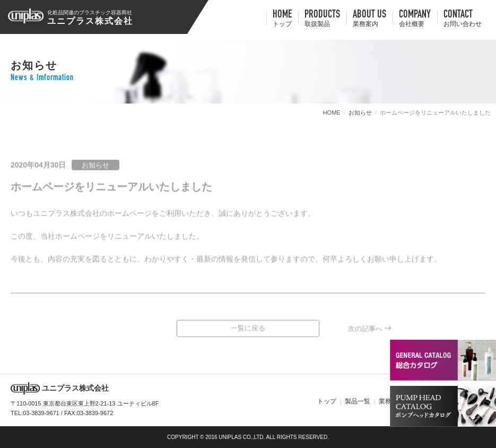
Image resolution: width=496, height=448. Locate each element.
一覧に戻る (248, 330)
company (415, 19)
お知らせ (360, 113)
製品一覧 (358, 401)
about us (369, 19)
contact (463, 19)
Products (322, 19)
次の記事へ (365, 330)
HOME (282, 19)
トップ (327, 401)
